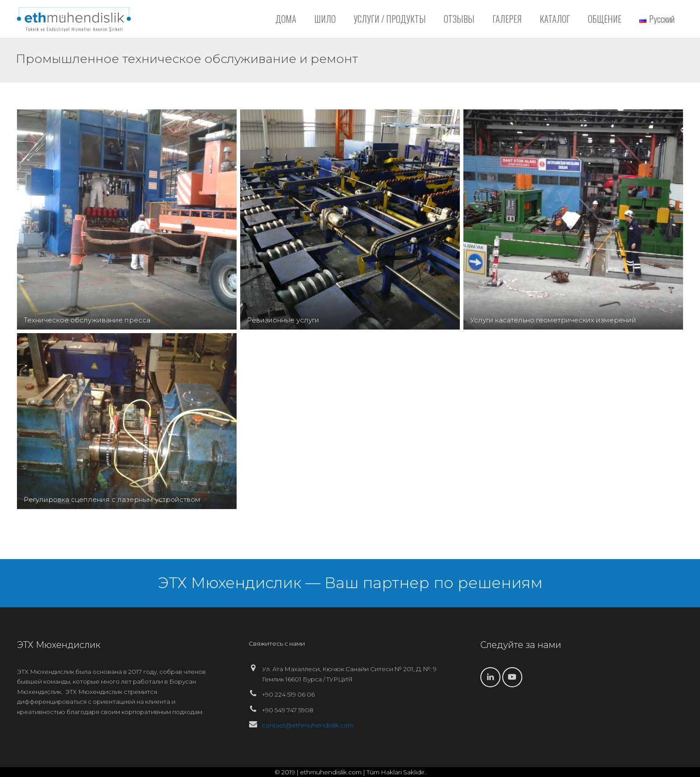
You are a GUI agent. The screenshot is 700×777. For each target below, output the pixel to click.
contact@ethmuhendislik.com (308, 725)
